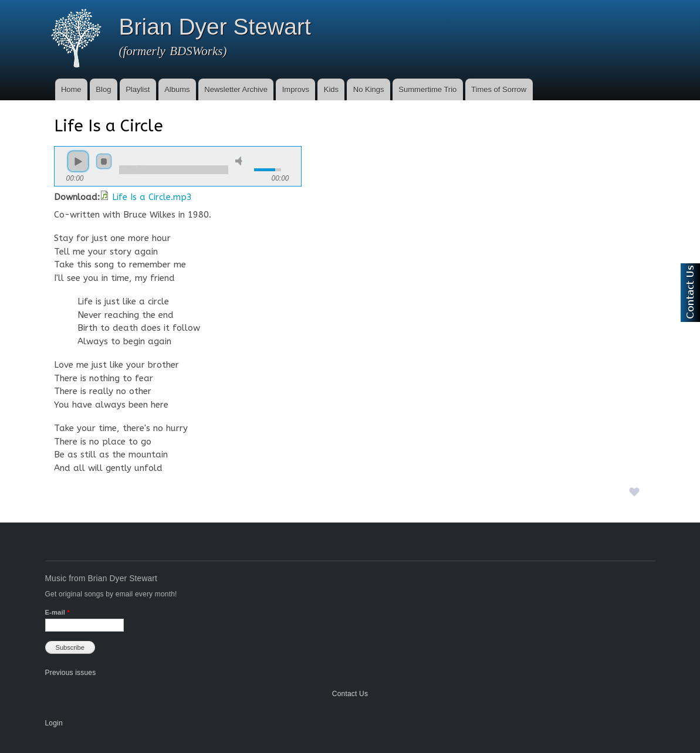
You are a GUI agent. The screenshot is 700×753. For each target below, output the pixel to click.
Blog (103, 89)
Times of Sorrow (499, 89)
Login (54, 723)
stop (104, 161)
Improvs (296, 89)
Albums (177, 89)
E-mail (58, 612)
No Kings (369, 89)
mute (241, 161)
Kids (331, 89)
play (78, 161)
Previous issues (71, 673)
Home (71, 89)
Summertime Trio (427, 89)
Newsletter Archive (236, 89)
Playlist (138, 89)
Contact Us (350, 694)
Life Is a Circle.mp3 (152, 197)
